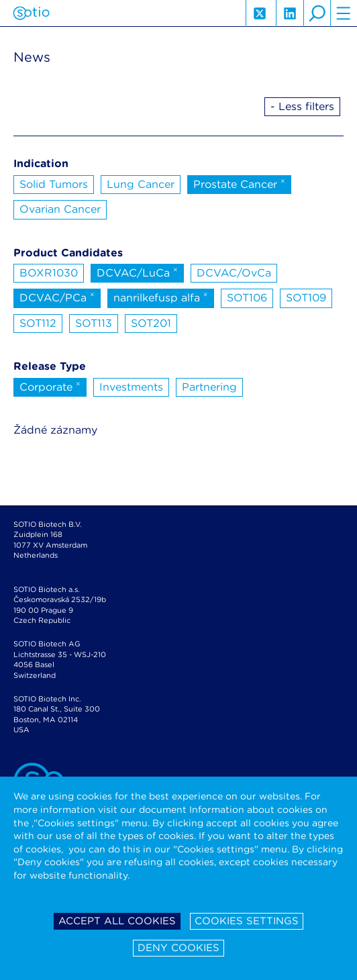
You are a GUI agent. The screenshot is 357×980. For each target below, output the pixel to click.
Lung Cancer (141, 184)
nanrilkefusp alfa (161, 297)
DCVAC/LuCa (137, 272)
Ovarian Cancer (60, 209)
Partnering (209, 387)
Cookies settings (247, 921)
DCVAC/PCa (57, 297)
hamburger (344, 13)
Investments (131, 387)
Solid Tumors (54, 184)
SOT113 (94, 323)
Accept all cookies (117, 921)
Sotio (31, 13)
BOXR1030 (49, 273)
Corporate (50, 386)
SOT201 (151, 323)
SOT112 (38, 323)
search (317, 13)
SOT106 (247, 298)
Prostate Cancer (239, 183)
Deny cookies (178, 948)
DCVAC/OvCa (234, 273)
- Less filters (302, 106)
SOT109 (306, 298)
